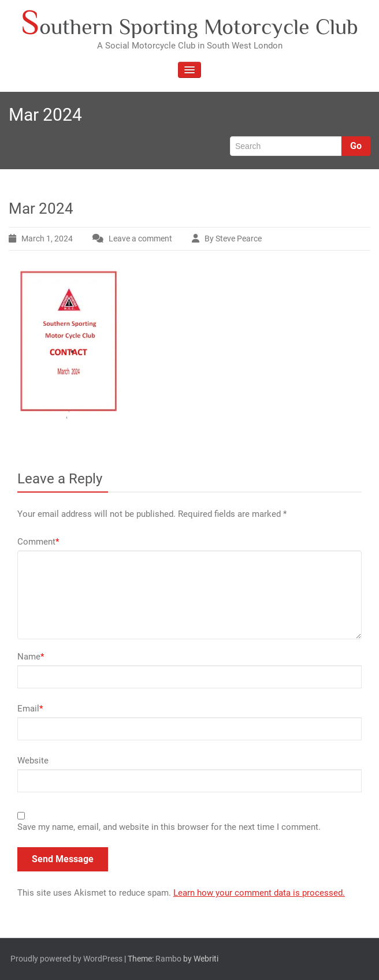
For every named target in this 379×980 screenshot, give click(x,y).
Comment (38, 542)
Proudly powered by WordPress (66, 959)
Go (356, 146)
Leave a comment (140, 239)
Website (33, 761)
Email (30, 709)
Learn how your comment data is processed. (259, 893)
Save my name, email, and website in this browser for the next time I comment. (169, 827)
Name (31, 657)
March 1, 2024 (47, 239)
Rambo (168, 959)
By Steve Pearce (233, 239)
